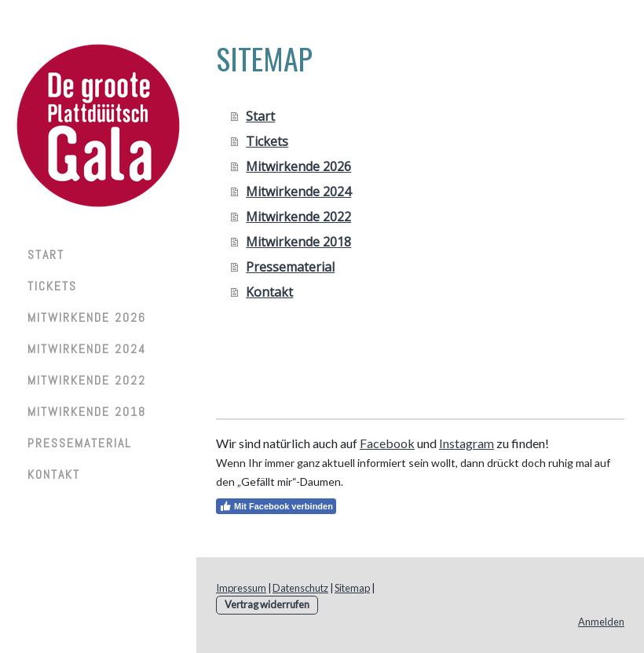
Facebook (387, 443)
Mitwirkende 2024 (87, 349)
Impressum (241, 588)
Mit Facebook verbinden (276, 506)
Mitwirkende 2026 (87, 317)
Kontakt (54, 474)
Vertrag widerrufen (267, 604)
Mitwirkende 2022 (87, 380)
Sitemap (352, 588)
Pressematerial (80, 443)
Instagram (467, 443)
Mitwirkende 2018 (87, 412)
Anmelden (601, 622)
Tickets (52, 286)
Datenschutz (300, 588)
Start (46, 255)
